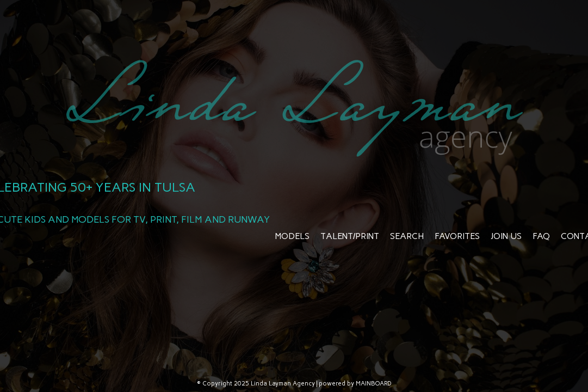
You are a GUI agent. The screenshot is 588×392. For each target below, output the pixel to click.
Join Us (506, 236)
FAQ (541, 236)
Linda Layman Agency (294, 108)
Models (292, 236)
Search (407, 236)
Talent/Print (350, 236)
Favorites (457, 236)
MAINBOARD (374, 384)
